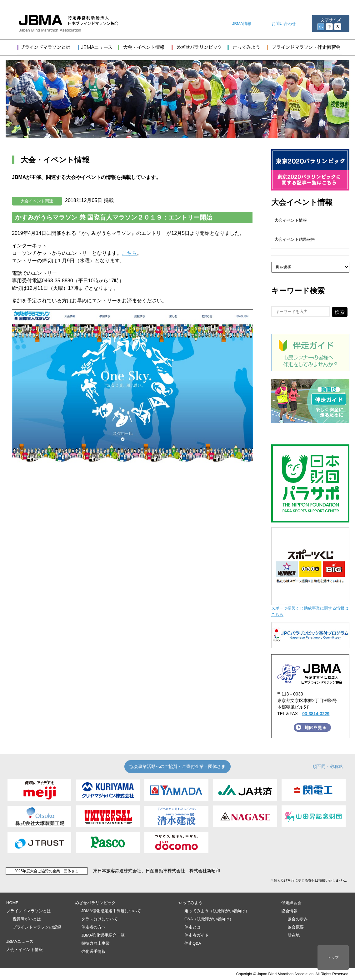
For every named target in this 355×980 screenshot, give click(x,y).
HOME (12, 903)
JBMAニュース (20, 941)
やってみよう (190, 903)
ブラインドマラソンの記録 (37, 927)
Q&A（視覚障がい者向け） (209, 919)
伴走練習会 (291, 903)
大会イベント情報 (302, 202)
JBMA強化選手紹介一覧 (103, 935)
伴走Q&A (193, 943)
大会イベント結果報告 (295, 239)
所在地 (294, 935)
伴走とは (192, 927)
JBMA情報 (242, 24)
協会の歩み (298, 919)
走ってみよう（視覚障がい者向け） (217, 911)
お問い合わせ (284, 24)
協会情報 (289, 911)
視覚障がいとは (27, 919)
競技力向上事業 (95, 943)
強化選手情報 (93, 951)
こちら (129, 253)
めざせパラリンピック (95, 903)
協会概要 (296, 927)
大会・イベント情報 (25, 950)
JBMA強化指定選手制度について (111, 911)
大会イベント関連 (37, 201)
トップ (333, 958)
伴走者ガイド (197, 935)
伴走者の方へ (93, 927)
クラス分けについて (100, 919)
